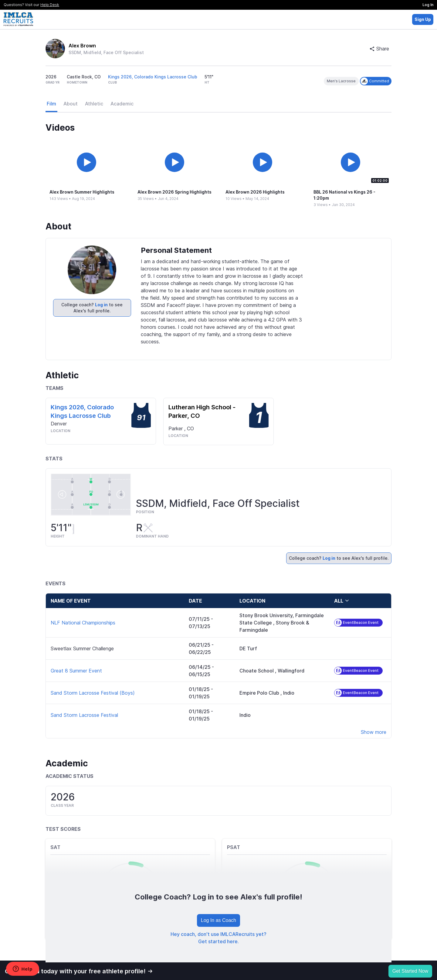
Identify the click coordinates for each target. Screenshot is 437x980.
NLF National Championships (83, 623)
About (71, 104)
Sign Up (423, 19)
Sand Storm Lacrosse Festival (84, 715)
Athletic (94, 104)
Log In (428, 5)
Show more (374, 732)
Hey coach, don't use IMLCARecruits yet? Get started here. (218, 938)
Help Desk (50, 5)
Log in (101, 305)
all (342, 601)
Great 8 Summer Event (76, 671)
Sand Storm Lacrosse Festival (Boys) (93, 693)
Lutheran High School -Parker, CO (202, 411)
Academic (122, 104)
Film (51, 104)
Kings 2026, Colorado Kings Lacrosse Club (153, 77)
